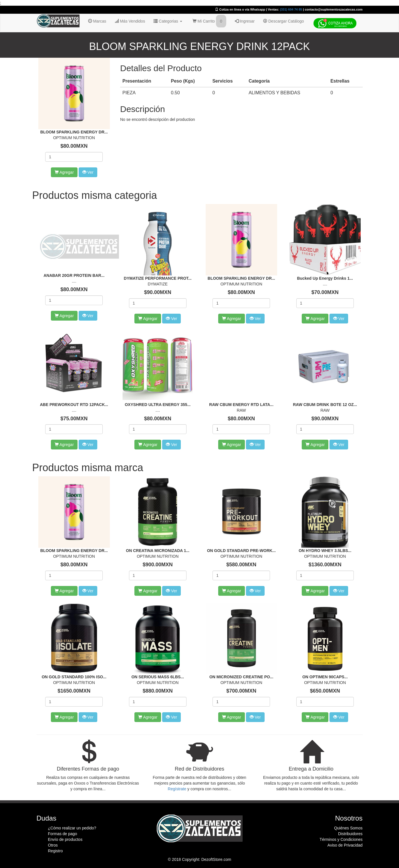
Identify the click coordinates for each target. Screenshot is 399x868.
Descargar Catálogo (283, 21)
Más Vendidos (130, 21)
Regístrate (177, 789)
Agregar (64, 172)
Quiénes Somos (348, 828)
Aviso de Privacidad (345, 845)
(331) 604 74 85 (291, 9)
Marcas (97, 21)
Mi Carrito (209, 21)
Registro (55, 851)
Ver (88, 172)
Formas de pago (63, 834)
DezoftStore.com (216, 859)
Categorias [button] (168, 21)
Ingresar (245, 21)
